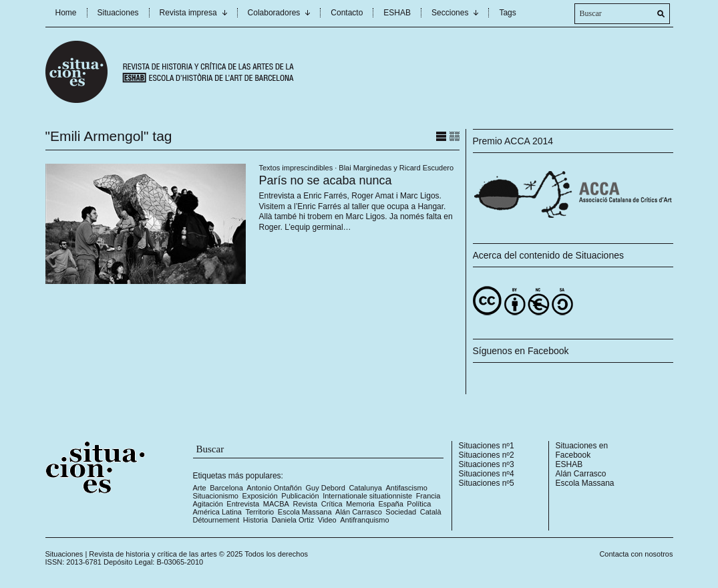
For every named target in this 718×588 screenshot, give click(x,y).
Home (66, 13)
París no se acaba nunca (326, 180)
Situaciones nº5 (487, 483)
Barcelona (226, 488)
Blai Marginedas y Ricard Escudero (396, 168)
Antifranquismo (364, 520)
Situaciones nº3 (487, 464)
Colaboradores (274, 13)
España (390, 504)
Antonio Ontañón (274, 488)
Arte (200, 488)
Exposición (260, 496)
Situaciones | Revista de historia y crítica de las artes (131, 554)
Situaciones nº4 (487, 474)
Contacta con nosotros (636, 554)
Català (431, 512)
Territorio (259, 512)
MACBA (276, 504)
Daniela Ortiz (293, 520)
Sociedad (401, 512)
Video (327, 520)
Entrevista (243, 504)
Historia (255, 520)
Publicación (300, 496)
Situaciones (118, 13)
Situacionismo (216, 496)
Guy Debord (326, 488)
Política (419, 504)
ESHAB (397, 13)
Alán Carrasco (359, 512)
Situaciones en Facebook (582, 450)
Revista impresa (188, 13)
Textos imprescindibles (296, 168)
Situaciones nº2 (487, 455)
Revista (306, 504)
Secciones (450, 13)
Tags (507, 13)
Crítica (332, 504)
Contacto (347, 13)
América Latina (217, 512)
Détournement (216, 520)
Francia (428, 496)
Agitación (208, 504)
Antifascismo (406, 488)
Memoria (360, 504)
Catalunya (365, 488)
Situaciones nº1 (487, 446)
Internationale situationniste (367, 496)
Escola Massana (305, 512)
